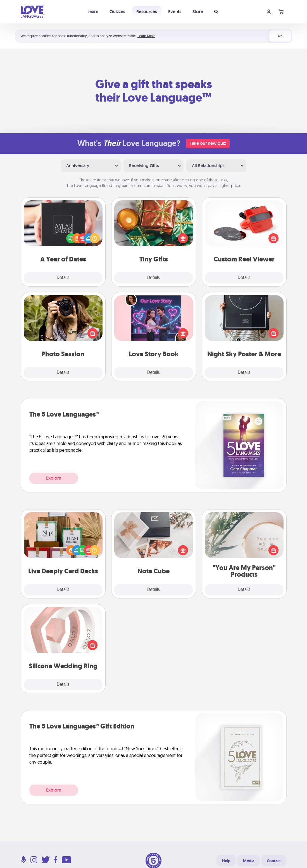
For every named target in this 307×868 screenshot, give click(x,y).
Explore (54, 478)
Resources (147, 12)
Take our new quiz (208, 143)
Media (249, 861)
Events (175, 12)
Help (226, 861)
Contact (274, 861)
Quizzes (117, 12)
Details (63, 278)
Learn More (146, 36)
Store (198, 12)
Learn (93, 12)
